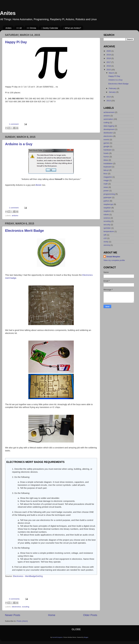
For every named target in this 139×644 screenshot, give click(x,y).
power (106, 191)
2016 (109, 66)
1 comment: (14, 124)
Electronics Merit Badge (24, 231)
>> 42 (19, 28)
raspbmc (107, 211)
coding (106, 123)
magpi (106, 180)
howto (106, 153)
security (107, 225)
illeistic (39, 185)
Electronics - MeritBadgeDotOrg (28, 576)
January (112, 92)
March (112, 73)
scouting (26, 607)
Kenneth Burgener (58, 637)
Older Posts (90, 615)
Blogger (86, 637)
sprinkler (107, 228)
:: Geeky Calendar (50, 28)
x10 (105, 238)
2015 (109, 70)
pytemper (108, 197)
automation (108, 119)
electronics (16, 607)
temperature (109, 231)
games (106, 143)
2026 (109, 51)
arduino (15, 215)
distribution (108, 133)
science (107, 218)
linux (106, 174)
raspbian (107, 208)
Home (52, 615)
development (109, 129)
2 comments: (15, 599)
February (113, 88)
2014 (109, 97)
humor (106, 157)
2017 (109, 62)
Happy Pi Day (16, 42)
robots (106, 215)
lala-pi (106, 170)
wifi (105, 235)
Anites (8, 13)
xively (106, 242)
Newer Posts (13, 615)
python (106, 201)
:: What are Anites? (72, 28)
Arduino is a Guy (19, 144)
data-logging (109, 126)
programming (109, 194)
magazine (108, 177)
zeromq (107, 245)
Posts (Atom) (22, 621)
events (106, 140)
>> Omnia (31, 28)
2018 (109, 58)
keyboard (108, 167)
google (106, 146)
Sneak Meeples (113, 257)
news (106, 187)
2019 (109, 55)
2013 (109, 101)
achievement (109, 112)
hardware (108, 150)
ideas (106, 160)
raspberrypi (108, 204)
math (106, 184)
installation (108, 163)
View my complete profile (114, 260)
